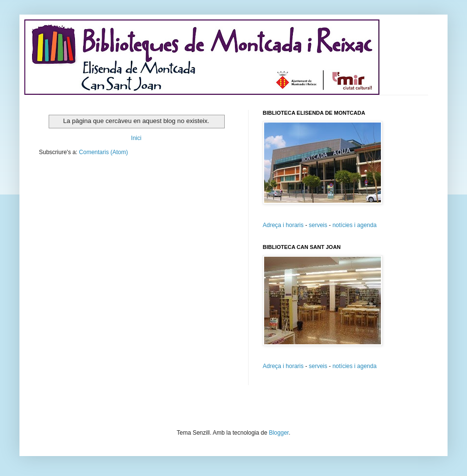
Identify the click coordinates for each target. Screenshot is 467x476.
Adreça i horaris (283, 225)
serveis (318, 225)
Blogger (279, 433)
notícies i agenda (354, 225)
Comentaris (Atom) (103, 152)
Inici (136, 138)
